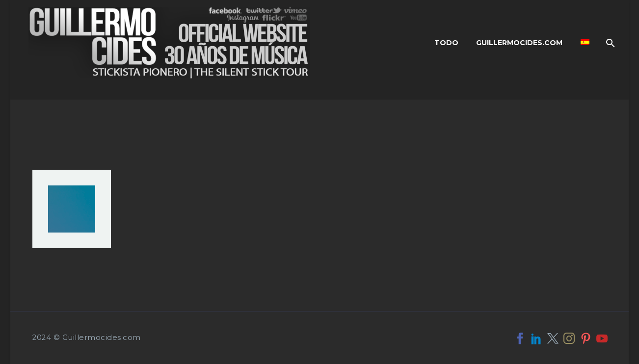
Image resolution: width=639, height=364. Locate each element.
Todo (446, 43)
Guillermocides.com (519, 43)
